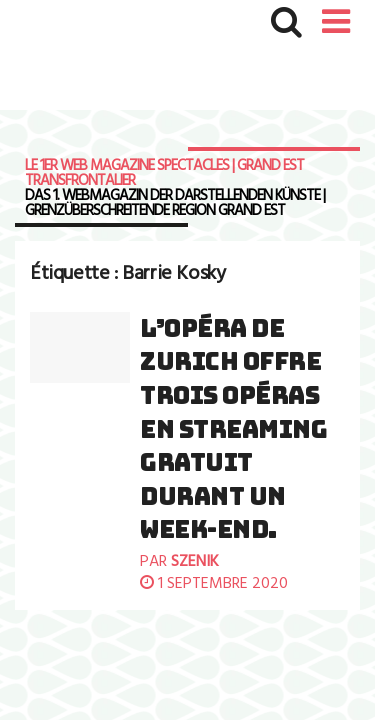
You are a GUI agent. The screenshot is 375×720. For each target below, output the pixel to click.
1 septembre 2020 (214, 584)
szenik (195, 562)
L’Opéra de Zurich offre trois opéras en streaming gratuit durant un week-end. (233, 429)
